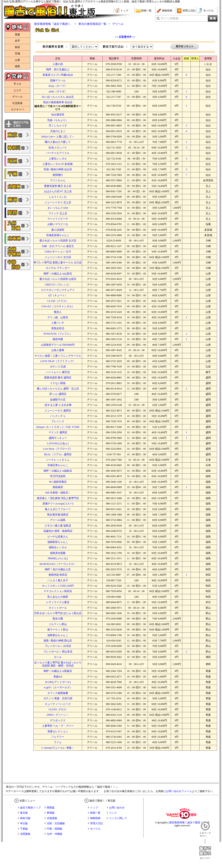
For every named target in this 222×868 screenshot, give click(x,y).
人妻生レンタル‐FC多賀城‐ (58, 164)
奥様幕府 (58, 487)
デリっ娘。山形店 (58, 317)
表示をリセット (185, 47)
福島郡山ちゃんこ (58, 635)
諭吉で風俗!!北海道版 (17, 239)
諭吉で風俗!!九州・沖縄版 (17, 226)
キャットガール (58, 608)
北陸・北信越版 (56, 823)
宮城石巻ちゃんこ (58, 465)
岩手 (17, 41)
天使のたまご (58, 131)
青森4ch (58, 677)
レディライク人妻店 (58, 602)
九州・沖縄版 (55, 834)
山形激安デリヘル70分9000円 (58, 345)
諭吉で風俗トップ (30, 808)
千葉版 (24, 829)
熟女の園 (58, 619)
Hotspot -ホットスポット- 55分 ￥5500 (58, 427)
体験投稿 (167, 11)
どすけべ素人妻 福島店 (58, 526)
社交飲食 (17, 103)
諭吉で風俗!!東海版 (17, 200)
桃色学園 (58, 339)
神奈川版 (25, 818)
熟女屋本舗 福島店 (58, 515)
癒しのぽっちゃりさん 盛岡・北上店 (58, 389)
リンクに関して (118, 818)
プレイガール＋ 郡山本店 (58, 652)
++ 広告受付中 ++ (125, 37)
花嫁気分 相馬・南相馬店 (58, 531)
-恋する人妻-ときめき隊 (58, 405)
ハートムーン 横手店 (58, 372)
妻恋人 (58, 312)
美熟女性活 (58, 328)
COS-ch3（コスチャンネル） (58, 306)
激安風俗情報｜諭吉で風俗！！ (187, 822)
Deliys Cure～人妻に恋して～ (58, 137)
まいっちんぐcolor (58, 208)
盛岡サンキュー (58, 438)
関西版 (51, 808)
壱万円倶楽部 (58, 476)
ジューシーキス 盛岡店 (58, 411)
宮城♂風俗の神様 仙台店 (58, 169)
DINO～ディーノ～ (58, 715)
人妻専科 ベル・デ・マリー (58, 726)
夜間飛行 (58, 175)
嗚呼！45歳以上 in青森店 (58, 671)
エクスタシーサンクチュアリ (58, 290)
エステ (17, 90)
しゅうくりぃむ (58, 197)
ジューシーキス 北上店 (58, 202)
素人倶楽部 (58, 230)
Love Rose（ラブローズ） (58, 449)
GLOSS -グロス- (58, 709)
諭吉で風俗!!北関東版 (17, 187)
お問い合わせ (117, 808)
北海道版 (52, 818)
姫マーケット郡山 (58, 630)
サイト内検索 (170, 18)
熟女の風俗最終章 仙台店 (58, 102)
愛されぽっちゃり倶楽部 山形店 (58, 279)
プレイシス (58, 421)
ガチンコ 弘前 (58, 367)
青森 (17, 35)
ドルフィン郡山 (58, 624)
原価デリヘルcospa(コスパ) (58, 504)
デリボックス (58, 720)
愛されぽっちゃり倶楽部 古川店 (58, 241)
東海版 (51, 813)
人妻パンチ (58, 323)
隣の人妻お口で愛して (58, 142)
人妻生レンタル (58, 159)
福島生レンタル (58, 547)
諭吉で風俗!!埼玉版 (17, 161)
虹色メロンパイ (58, 148)
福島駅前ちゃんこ (58, 542)
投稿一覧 (146, 11)
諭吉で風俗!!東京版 (17, 135)
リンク (113, 813)
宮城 (17, 54)
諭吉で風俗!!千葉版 (17, 174)
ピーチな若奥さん (58, 537)
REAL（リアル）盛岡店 (58, 454)
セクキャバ (17, 109)
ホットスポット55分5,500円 (58, 586)
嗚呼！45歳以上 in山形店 (58, 274)
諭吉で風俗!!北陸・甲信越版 (17, 252)
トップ (124, 11)
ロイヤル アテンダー (58, 268)
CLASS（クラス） (58, 301)
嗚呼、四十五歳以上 (58, 69)
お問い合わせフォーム (179, 791)
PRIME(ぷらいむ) (58, 558)
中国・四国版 (55, 829)
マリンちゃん (58, 180)
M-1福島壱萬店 (58, 482)
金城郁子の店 (58, 400)
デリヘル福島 (58, 520)
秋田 (17, 47)
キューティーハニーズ (58, 704)
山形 (17, 60)
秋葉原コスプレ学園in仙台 (58, 75)
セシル (58, 657)
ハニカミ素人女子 (58, 580)
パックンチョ (58, 416)
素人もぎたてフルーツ (58, 509)
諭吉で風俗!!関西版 (17, 213)
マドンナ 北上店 (58, 213)
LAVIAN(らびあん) (58, 443)
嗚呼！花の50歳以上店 (58, 569)
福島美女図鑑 (58, 553)
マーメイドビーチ (58, 219)
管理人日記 (189, 11)
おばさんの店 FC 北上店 (58, 191)
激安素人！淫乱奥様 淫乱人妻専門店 (58, 498)
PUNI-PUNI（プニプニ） (58, 334)
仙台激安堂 (58, 115)
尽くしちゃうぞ (58, 126)
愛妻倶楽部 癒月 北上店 (58, 186)
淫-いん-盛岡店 (58, 394)
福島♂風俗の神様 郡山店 (58, 641)
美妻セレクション (58, 731)
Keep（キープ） (58, 86)
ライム (58, 742)
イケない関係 (58, 383)
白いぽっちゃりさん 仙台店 (58, 97)
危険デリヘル (58, 80)
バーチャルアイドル (58, 153)
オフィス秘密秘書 (58, 693)
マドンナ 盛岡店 (58, 432)
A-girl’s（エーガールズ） (58, 687)
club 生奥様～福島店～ (58, 493)
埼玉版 (24, 823)
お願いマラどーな (58, 224)
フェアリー (58, 737)
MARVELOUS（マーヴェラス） (58, 564)
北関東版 (25, 834)
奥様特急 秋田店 (58, 575)
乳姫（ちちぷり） (58, 120)
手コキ (17, 84)
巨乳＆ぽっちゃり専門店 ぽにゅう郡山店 (58, 613)
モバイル (208, 11)
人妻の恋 (58, 64)
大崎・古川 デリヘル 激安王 (58, 246)
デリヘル (17, 97)
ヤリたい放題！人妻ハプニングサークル (58, 356)
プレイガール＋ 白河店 (58, 646)
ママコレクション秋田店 (58, 591)
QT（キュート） (58, 295)
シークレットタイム (58, 460)
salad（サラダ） (58, 91)
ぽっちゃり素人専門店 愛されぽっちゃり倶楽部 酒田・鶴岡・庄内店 (58, 664)
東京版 (24, 813)
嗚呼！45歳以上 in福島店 (58, 471)
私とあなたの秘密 (58, 597)
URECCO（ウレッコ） (58, 285)
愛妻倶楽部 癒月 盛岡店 (58, 378)
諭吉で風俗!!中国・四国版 (17, 265)
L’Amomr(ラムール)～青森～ (58, 748)
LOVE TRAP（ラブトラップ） (58, 361)
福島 (17, 66)
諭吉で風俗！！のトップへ (205, 849)
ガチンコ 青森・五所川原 (58, 698)
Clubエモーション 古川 (58, 252)
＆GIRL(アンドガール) (58, 682)
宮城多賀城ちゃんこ (58, 235)
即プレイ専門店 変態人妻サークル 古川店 (58, 263)
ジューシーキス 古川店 (58, 257)
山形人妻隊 (58, 350)
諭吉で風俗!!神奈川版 (17, 148)
